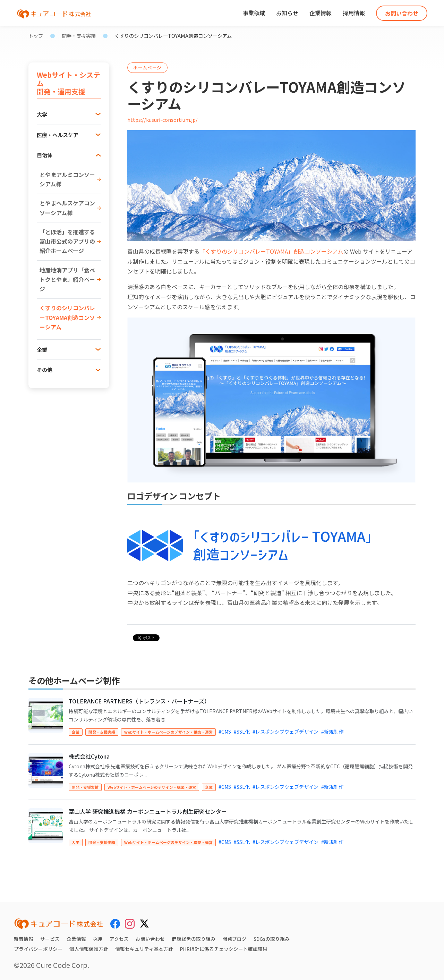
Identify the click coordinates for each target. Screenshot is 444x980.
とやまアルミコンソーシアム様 (67, 179)
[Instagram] (130, 923)
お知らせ (287, 13)
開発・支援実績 (79, 36)
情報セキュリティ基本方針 (144, 949)
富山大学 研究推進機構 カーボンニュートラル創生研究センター (148, 811)
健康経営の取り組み (194, 939)
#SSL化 (242, 732)
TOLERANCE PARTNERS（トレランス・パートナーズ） (139, 701)
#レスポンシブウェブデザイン (285, 732)
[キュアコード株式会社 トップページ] (59, 924)
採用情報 (354, 13)
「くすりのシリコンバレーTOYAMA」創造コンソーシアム (271, 251)
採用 (98, 939)
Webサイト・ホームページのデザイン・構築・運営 (168, 732)
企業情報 (321, 13)
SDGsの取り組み (272, 939)
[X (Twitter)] (144, 922)
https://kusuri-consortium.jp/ (163, 120)
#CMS (225, 732)
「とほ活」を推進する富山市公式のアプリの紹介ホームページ (67, 241)
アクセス (119, 939)
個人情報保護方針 (89, 949)
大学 (76, 842)
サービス (50, 939)
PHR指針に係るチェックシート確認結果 (224, 949)
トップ (36, 36)
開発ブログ (234, 939)
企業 (76, 732)
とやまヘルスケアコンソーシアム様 (67, 208)
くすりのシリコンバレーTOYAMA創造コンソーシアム (67, 317)
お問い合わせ (402, 13)
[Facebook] (115, 923)
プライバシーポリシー (38, 949)
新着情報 (24, 939)
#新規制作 (332, 732)
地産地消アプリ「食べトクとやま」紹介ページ (67, 279)
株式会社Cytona (89, 756)
